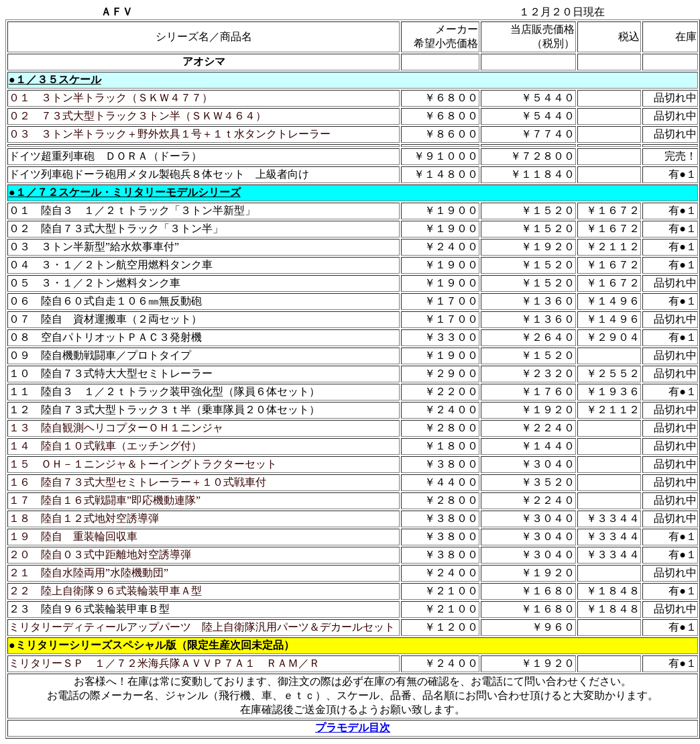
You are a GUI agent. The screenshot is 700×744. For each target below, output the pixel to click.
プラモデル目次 (353, 728)
